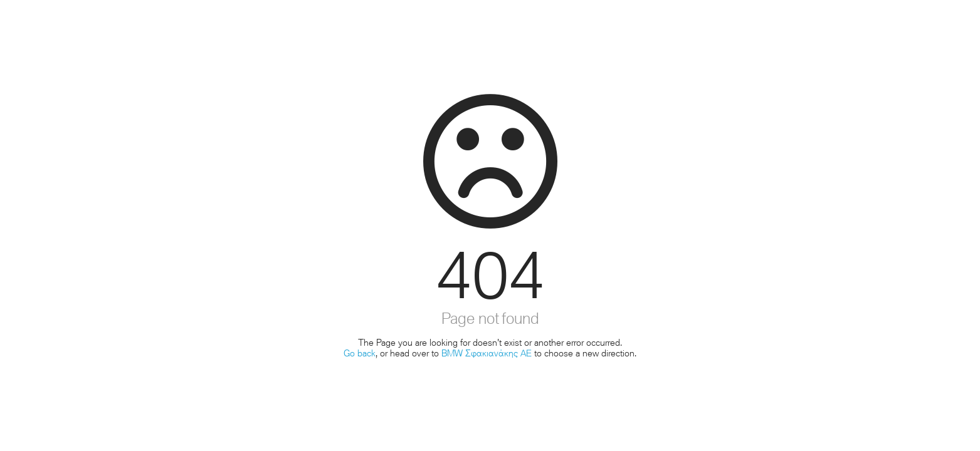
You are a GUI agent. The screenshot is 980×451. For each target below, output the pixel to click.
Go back (360, 353)
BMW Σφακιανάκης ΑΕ (487, 353)
